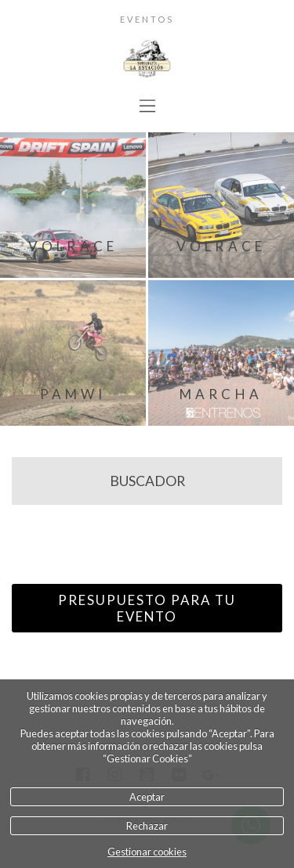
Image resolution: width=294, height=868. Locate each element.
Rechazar (147, 826)
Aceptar (147, 797)
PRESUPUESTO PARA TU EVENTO (147, 608)
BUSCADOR (147, 481)
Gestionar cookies (147, 852)
